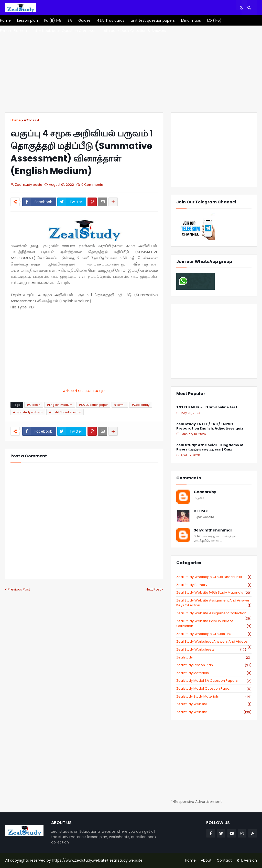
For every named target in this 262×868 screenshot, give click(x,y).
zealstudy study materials (214, 697)
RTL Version (247, 860)
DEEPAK (201, 511)
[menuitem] (5, 20)
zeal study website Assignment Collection (214, 613)
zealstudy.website (214, 712)
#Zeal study (141, 405)
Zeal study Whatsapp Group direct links (214, 577)
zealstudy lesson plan (214, 665)
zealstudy (214, 657)
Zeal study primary (214, 585)
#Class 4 (31, 120)
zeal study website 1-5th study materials (214, 593)
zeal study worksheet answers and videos (214, 642)
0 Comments (92, 185)
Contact (224, 860)
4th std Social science (65, 412)
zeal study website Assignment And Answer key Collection (214, 603)
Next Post (153, 589)
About (206, 860)
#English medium (60, 405)
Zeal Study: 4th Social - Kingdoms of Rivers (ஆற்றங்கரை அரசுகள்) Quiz (210, 447)
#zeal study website (28, 412)
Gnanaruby (205, 492)
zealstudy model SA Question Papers (214, 681)
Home (16, 120)
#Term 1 (120, 405)
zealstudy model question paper (214, 689)
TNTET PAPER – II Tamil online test (207, 407)
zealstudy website (214, 704)
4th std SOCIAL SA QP (84, 391)
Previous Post (19, 589)
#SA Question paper (93, 405)
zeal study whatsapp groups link (214, 634)
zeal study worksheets (211, 650)
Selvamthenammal (213, 530)
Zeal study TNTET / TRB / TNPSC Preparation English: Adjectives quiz (210, 426)
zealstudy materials (214, 673)
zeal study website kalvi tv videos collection (214, 624)
